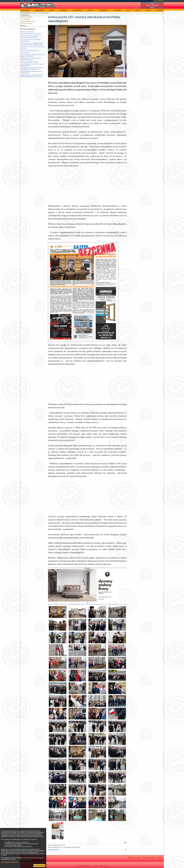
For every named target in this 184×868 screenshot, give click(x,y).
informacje (25, 10)
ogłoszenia (39, 10)
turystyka (117, 10)
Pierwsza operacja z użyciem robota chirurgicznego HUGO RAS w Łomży (32, 44)
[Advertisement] (87, 186)
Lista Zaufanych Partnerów (9, 862)
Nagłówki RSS (148, 857)
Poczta (152, 8)
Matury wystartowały (27, 32)
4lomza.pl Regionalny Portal (32, 859)
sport (149, 10)
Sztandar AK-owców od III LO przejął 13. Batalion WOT (33, 65)
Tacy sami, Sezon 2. (27, 23)
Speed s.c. (90, 866)
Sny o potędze (25, 19)
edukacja (64, 10)
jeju (128, 10)
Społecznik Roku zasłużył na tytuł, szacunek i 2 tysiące (31, 59)
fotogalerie (103, 10)
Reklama (159, 857)
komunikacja (77, 10)
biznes (52, 10)
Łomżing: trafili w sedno (28, 21)
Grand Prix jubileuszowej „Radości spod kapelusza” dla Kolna (33, 55)
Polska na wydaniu (27, 17)
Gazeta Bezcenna (43, 13)
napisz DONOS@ (158, 1)
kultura (90, 10)
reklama (23, 26)
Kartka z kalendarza (152, 5)
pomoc (138, 10)
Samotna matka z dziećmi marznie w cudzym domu (31, 72)
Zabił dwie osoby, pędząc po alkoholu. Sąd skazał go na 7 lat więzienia (32, 68)
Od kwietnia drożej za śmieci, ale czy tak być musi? (33, 47)
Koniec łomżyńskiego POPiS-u (30, 50)
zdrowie (160, 10)
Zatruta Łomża (25, 52)
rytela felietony (25, 15)
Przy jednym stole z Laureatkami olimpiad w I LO (31, 40)
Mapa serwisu (134, 857)
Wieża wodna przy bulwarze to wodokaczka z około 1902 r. (30, 37)
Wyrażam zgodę (39, 866)
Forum (152, 3)
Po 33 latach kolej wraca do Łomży (31, 34)
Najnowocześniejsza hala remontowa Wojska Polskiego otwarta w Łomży (32, 76)
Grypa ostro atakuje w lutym (29, 62)
